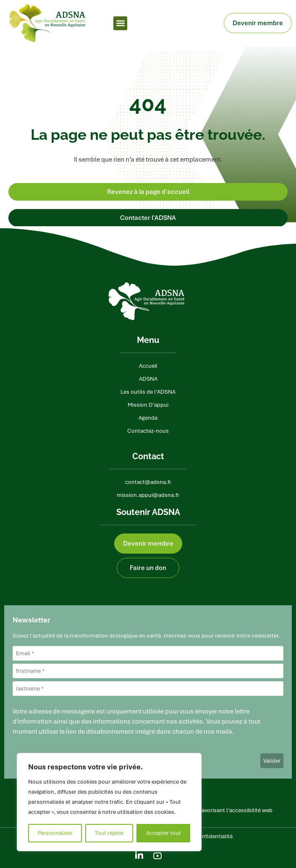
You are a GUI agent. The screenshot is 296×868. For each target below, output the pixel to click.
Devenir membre (260, 23)
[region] (109, 802)
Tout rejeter (109, 833)
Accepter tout (164, 833)
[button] (120, 23)
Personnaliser (55, 833)
